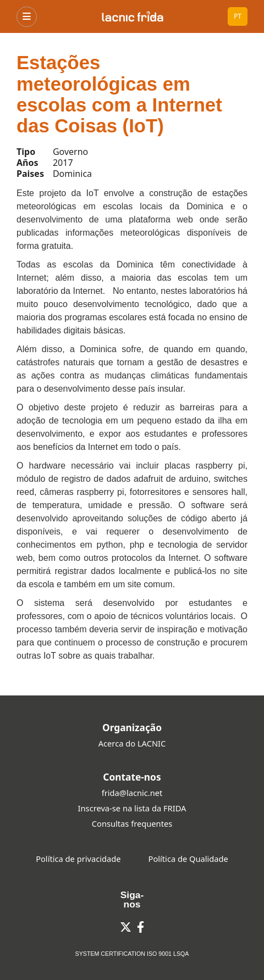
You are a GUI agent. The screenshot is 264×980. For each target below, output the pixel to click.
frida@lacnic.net (132, 793)
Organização (132, 727)
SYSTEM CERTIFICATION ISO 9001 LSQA (132, 954)
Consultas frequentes (132, 823)
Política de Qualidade (188, 859)
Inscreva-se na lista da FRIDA (132, 808)
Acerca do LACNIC (132, 743)
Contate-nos (132, 777)
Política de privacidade (78, 859)
